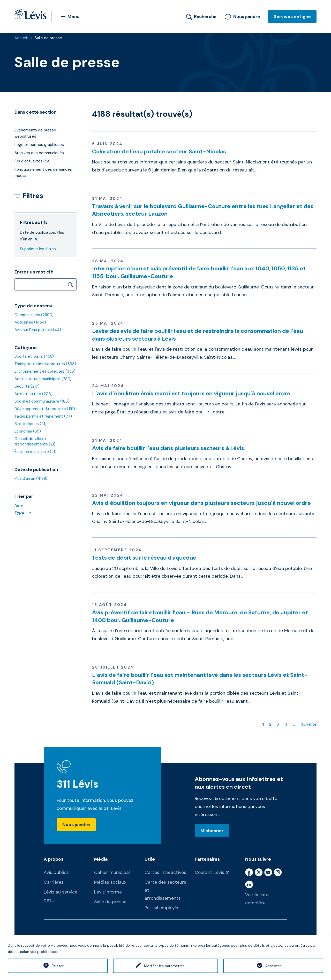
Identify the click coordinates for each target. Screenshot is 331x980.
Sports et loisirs (34, 356)
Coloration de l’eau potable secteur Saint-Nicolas (159, 151)
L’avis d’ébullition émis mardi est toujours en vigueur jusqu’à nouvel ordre (191, 393)
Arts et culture (33, 394)
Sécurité (27, 386)
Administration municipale (43, 379)
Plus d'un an (31, 479)
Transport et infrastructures (45, 364)
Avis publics (56, 872)
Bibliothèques (31, 424)
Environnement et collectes (45, 371)
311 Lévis (78, 784)
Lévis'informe (108, 892)
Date (19, 506)
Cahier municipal (112, 872)
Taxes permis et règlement (43, 416)
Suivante (309, 724)
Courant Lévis (209, 872)
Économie (28, 431)
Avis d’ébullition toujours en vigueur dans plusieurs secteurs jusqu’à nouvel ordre (201, 503)
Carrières (54, 882)
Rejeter (58, 966)
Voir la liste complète (257, 899)
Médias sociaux (110, 882)
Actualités (30, 322)
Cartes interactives (165, 872)
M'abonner (212, 831)
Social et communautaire (42, 401)
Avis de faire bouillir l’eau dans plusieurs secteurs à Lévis (168, 448)
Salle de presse (48, 38)
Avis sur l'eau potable (38, 330)
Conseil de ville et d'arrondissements (35, 441)
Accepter (273, 966)
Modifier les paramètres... (165, 966)
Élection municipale (35, 452)
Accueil (21, 38)
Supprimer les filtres (38, 249)
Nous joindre (242, 17)
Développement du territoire (45, 409)
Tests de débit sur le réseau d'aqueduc (144, 558)
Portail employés (162, 908)
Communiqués (34, 315)
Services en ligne (292, 17)
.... (294, 724)
